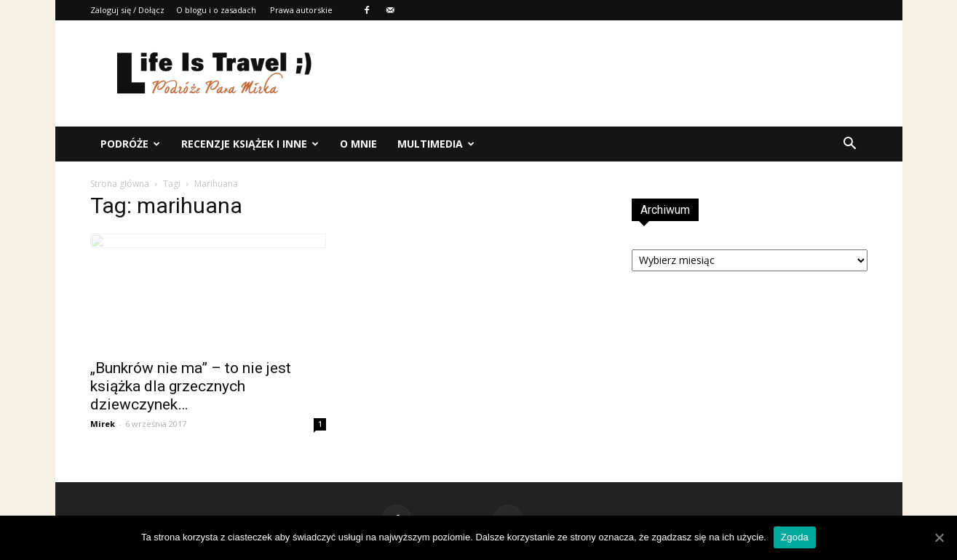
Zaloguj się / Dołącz (127, 10)
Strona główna (120, 184)
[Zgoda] (939, 537)
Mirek (103, 424)
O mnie (358, 144)
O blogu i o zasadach (216, 10)
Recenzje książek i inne (250, 144)
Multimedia (436, 144)
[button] (850, 144)
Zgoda (795, 537)
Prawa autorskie (301, 10)
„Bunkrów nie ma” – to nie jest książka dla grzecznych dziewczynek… (191, 386)
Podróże (130, 144)
